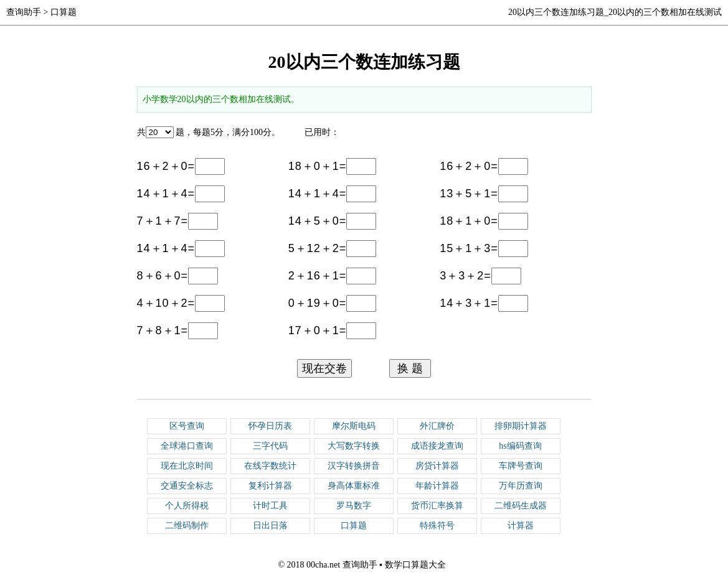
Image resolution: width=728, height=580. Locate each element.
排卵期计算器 (521, 426)
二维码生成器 (521, 506)
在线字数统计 (270, 466)
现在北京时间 (187, 466)
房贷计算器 (437, 466)
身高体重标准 (354, 486)
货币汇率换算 (437, 506)
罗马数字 (354, 506)
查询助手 (24, 12)
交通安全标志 (187, 486)
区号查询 (187, 426)
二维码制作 (187, 526)
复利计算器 (270, 486)
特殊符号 (437, 526)
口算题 (64, 12)
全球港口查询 (187, 446)
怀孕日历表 (270, 426)
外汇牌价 (437, 426)
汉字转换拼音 (354, 466)
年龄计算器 (437, 486)
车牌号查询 (521, 466)
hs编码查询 (520, 446)
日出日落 (270, 526)
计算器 (521, 526)
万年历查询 (521, 486)
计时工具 (270, 506)
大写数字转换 (354, 446)
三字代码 (270, 446)
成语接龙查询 (437, 446)
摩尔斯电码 (354, 426)
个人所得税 (187, 506)
